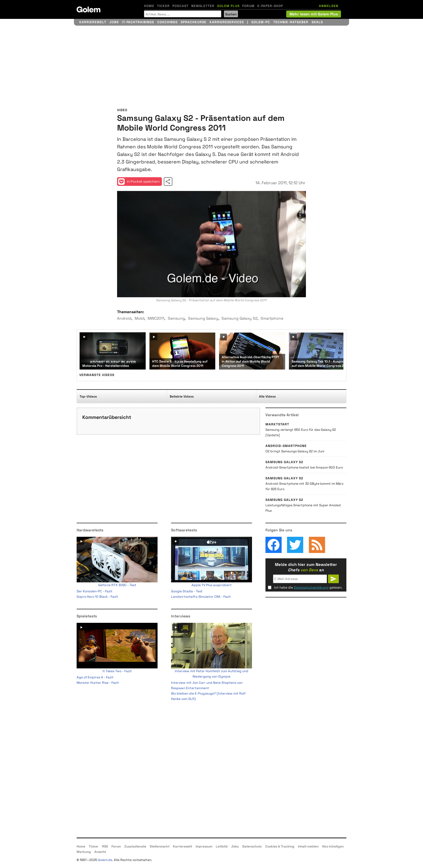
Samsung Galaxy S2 (239, 318)
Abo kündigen (333, 846)
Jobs (114, 22)
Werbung (84, 852)
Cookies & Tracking (280, 846)
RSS (105, 846)
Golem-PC (261, 22)
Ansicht (100, 852)
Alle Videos (267, 397)
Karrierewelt (93, 22)
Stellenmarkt (160, 846)
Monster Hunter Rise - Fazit (98, 683)
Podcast (180, 6)
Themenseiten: (131, 312)
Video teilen (168, 182)
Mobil (139, 318)
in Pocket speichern (139, 182)
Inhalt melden (308, 846)
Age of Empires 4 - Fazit (95, 677)
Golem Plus (228, 6)
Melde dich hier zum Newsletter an (306, 567)
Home (149, 6)
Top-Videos (88, 397)
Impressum (204, 846)
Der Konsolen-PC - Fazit (95, 591)
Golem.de (105, 860)
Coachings (167, 22)
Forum (248, 6)
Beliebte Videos (182, 397)
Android (124, 318)
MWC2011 (156, 318)
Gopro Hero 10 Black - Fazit (97, 597)
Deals (317, 22)
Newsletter (203, 6)
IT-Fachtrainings (138, 22)
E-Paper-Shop (270, 6)
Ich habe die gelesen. (308, 587)
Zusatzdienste (135, 846)
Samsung (176, 318)
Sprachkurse (194, 22)
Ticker (163, 6)
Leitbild (222, 846)
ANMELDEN (329, 6)
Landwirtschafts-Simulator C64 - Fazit (201, 597)
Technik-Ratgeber (291, 22)
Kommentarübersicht (107, 417)
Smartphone (272, 318)
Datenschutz (252, 846)
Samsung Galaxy (203, 318)
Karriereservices (227, 22)
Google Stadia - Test (187, 591)
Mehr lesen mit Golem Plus (314, 14)
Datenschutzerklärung (311, 587)
